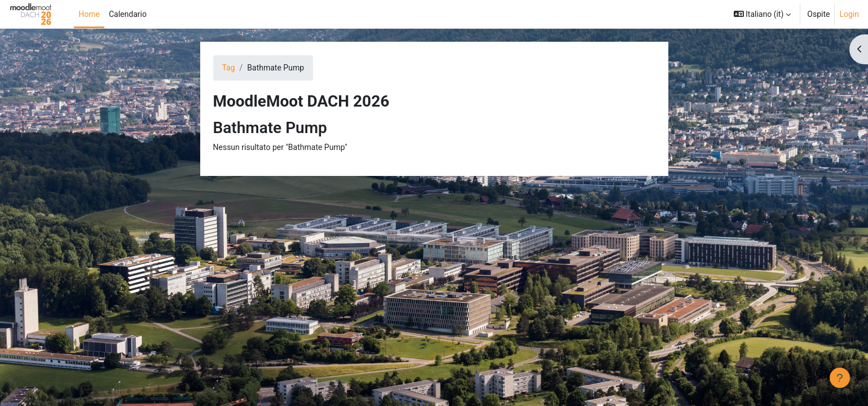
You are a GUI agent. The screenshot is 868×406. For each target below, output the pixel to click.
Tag (229, 68)
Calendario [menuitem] (128, 14)
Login (849, 14)
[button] (763, 14)
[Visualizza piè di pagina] (840, 378)
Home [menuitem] (89, 14)
